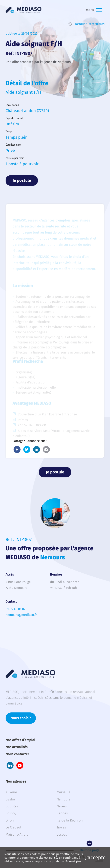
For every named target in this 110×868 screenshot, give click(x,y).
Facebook (17, 449)
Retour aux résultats (90, 24)
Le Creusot (13, 827)
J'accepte (95, 858)
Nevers (62, 806)
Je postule (22, 180)
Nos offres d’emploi (20, 740)
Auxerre (11, 792)
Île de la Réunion (70, 820)
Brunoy (11, 813)
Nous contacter (17, 754)
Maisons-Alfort (17, 835)
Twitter (27, 449)
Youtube (20, 765)
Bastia (10, 799)
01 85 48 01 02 (16, 609)
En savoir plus (73, 861)
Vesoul (62, 835)
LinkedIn (37, 449)
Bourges (12, 806)
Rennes (62, 813)
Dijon (10, 820)
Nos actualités (17, 747)
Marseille (63, 792)
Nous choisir (21, 718)
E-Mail (46, 449)
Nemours (63, 799)
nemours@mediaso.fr (21, 615)
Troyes (61, 827)
